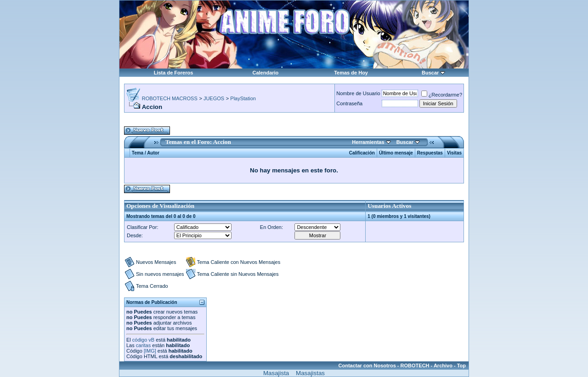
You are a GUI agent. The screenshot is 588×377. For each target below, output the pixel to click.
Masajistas (310, 373)
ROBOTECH (415, 366)
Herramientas (368, 142)
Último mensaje (396, 153)
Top (461, 366)
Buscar (430, 73)
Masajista (276, 373)
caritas (143, 345)
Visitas (454, 153)
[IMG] (150, 351)
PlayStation (243, 98)
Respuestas (430, 153)
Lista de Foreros (174, 73)
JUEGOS (214, 98)
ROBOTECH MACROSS (170, 98)
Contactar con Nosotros (367, 366)
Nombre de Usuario (358, 93)
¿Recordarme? (442, 95)
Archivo (443, 366)
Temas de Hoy (351, 73)
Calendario (265, 73)
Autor (153, 153)
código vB (143, 340)
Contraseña (349, 103)
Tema (138, 153)
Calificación (362, 153)
